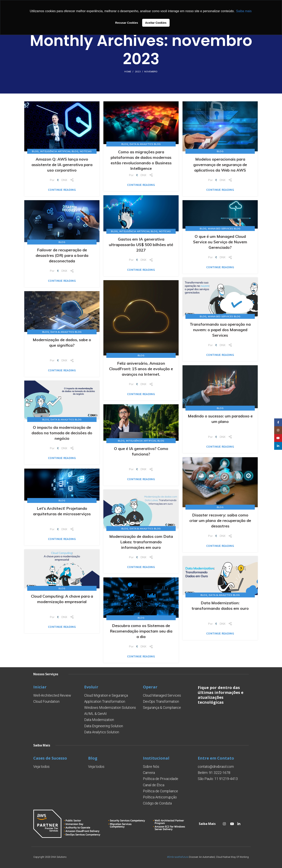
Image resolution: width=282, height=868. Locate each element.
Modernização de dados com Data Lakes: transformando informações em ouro (141, 542)
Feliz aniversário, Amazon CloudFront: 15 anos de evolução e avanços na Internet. (141, 369)
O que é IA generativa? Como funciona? (141, 451)
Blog (35, 151)
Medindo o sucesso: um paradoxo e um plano (220, 419)
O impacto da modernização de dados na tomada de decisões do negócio (62, 433)
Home (128, 72)
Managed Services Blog (224, 229)
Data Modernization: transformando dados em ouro (220, 606)
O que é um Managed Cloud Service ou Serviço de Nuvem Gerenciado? (220, 242)
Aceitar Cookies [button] (156, 23)
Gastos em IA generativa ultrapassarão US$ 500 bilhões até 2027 (141, 245)
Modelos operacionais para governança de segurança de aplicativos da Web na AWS (220, 165)
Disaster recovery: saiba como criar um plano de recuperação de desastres (220, 520)
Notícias (86, 151)
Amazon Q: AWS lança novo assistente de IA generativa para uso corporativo (62, 165)
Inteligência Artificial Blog (59, 151)
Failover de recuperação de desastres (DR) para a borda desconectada (62, 255)
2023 (138, 72)
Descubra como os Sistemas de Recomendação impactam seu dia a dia (141, 631)
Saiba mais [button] (244, 11)
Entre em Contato (216, 758)
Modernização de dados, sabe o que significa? (62, 342)
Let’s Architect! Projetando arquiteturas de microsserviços (62, 511)
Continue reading (62, 190)
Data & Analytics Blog (145, 144)
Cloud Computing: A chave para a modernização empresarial (62, 599)
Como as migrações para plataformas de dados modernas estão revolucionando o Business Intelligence (141, 160)
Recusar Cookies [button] (127, 23)
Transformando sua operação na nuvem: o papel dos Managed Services (220, 330)
